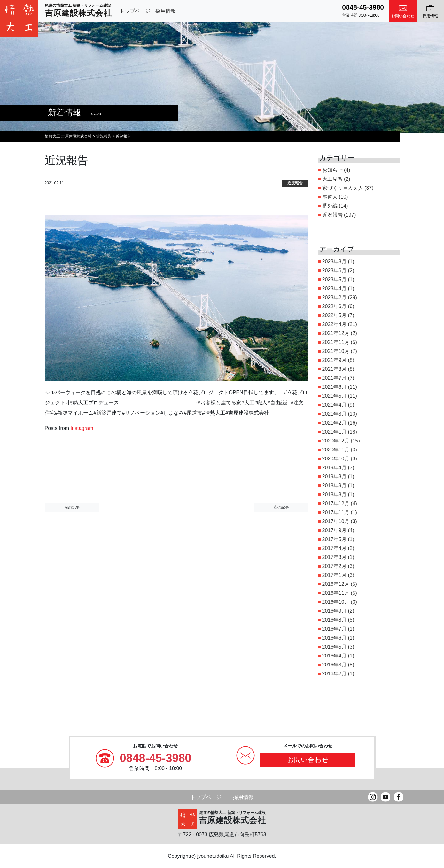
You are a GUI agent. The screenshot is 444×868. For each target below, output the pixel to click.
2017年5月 (335, 539)
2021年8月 (335, 369)
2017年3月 (335, 557)
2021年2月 (335, 423)
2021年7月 (335, 378)
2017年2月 (335, 566)
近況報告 (332, 215)
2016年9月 (335, 611)
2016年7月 (335, 629)
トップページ (135, 11)
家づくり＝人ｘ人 (343, 188)
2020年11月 (336, 450)
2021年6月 (335, 387)
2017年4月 (335, 548)
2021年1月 (335, 432)
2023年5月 (335, 279)
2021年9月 (335, 360)
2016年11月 (336, 593)
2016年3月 (335, 665)
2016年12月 (336, 584)
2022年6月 (335, 306)
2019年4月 (335, 468)
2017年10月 (336, 521)
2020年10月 (336, 459)
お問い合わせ (308, 760)
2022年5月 (335, 315)
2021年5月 (335, 396)
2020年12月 (336, 441)
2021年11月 (336, 342)
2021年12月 (336, 333)
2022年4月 (335, 324)
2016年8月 (335, 620)
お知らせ (332, 170)
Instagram (82, 428)
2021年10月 (336, 351)
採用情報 (166, 11)
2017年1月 (335, 575)
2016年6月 (335, 638)
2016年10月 (336, 602)
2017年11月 (336, 512)
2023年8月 (335, 262)
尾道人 (330, 197)
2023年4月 (335, 288)
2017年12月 (336, 503)
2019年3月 (335, 477)
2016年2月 (335, 674)
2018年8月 (335, 494)
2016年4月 (335, 656)
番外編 (330, 206)
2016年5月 (335, 647)
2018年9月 (335, 486)
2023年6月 (335, 271)
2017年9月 (335, 530)
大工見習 (332, 179)
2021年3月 (335, 414)
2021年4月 (335, 405)
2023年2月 (335, 297)
